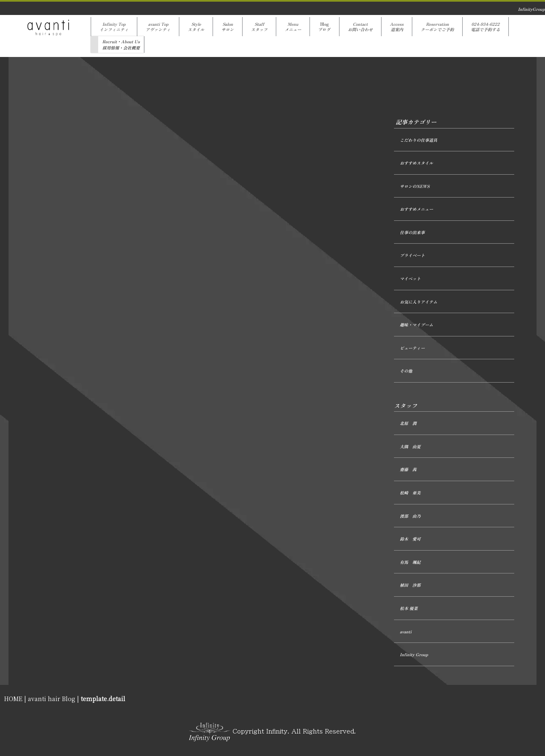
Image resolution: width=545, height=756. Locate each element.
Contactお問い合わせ (360, 27)
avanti (406, 631)
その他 (406, 371)
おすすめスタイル (416, 163)
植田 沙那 (410, 585)
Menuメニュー (293, 27)
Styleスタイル (196, 27)
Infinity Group (414, 654)
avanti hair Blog (52, 699)
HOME (13, 699)
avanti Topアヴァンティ (158, 27)
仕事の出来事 (412, 232)
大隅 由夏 (410, 446)
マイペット (410, 278)
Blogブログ (325, 27)
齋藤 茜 (408, 469)
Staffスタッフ (259, 27)
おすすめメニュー (416, 209)
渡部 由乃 (410, 516)
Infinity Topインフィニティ (114, 27)
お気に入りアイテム (419, 302)
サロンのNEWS (415, 186)
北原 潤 (408, 423)
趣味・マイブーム (416, 325)
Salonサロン (228, 27)
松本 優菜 (409, 608)
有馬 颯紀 (410, 562)
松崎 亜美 (410, 493)
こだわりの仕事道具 (419, 140)
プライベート (412, 255)
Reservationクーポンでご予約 (437, 27)
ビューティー (412, 348)
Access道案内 (397, 27)
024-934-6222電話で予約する (486, 27)
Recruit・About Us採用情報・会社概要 (121, 44)
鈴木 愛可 (410, 539)
